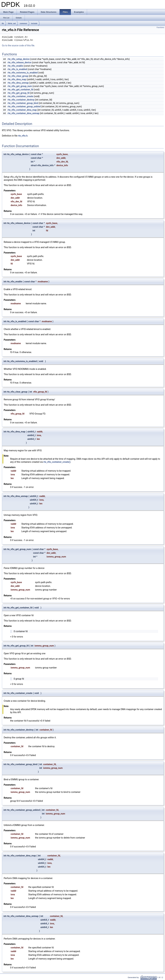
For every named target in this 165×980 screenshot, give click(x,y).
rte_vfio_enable (15, 66)
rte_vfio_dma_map (17, 79)
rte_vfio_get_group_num (20, 86)
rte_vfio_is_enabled (17, 69)
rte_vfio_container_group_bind (23, 103)
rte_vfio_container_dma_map (22, 110)
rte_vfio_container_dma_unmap (23, 113)
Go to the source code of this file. (18, 45)
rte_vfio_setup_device (19, 59)
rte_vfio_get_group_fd (19, 93)
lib (3, 23)
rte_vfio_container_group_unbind (24, 106)
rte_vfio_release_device (19, 62)
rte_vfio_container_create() (57, 462)
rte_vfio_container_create (20, 96)
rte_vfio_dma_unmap (18, 83)
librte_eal (12, 23)
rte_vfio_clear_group (18, 76)
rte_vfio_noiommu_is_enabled (23, 73)
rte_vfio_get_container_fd (20, 90)
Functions (160, 28)
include (34, 23)
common (23, 23)
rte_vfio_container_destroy (21, 100)
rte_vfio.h (23, 136)
